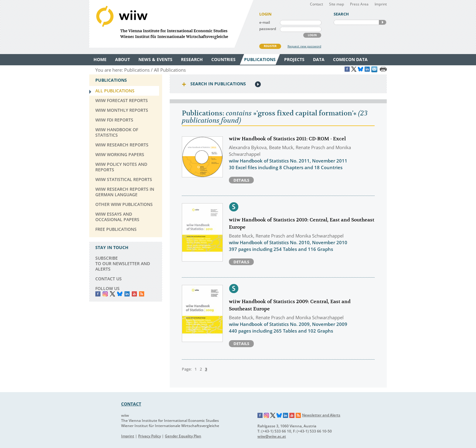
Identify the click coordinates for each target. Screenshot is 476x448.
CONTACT (131, 404)
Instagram (267, 416)
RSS (142, 294)
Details (241, 180)
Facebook (98, 294)
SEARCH (382, 22)
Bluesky (120, 294)
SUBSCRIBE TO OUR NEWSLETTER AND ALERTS (123, 263)
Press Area (359, 4)
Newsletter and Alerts (321, 415)
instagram (105, 294)
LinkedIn (127, 294)
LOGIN (312, 35)
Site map (337, 4)
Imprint (381, 4)
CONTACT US (109, 279)
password (268, 29)
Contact (316, 4)
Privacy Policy (150, 436)
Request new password (304, 46)
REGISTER (270, 46)
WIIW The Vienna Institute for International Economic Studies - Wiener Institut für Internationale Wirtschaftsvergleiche (171, 24)
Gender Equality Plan (183, 436)
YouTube (134, 294)
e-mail (265, 22)
